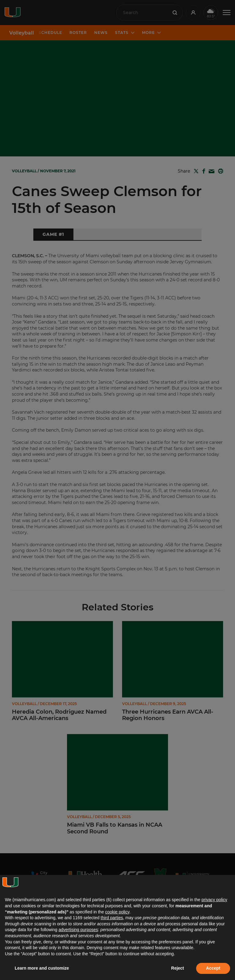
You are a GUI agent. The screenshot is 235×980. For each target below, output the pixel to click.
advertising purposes (78, 930)
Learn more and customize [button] (42, 968)
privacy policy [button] (214, 900)
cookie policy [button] (117, 912)
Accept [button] (213, 968)
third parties (112, 918)
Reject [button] (177, 968)
